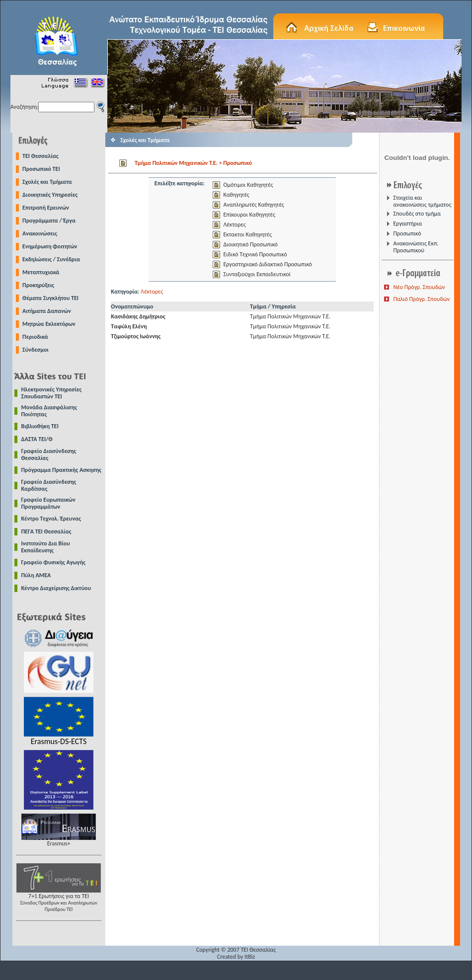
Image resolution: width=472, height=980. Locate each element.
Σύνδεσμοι (36, 350)
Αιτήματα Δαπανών (47, 311)
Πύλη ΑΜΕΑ (36, 575)
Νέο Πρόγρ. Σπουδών (419, 287)
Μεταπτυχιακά (41, 272)
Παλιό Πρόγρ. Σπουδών (421, 299)
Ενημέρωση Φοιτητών (50, 246)
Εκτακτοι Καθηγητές (247, 234)
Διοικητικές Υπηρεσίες (50, 195)
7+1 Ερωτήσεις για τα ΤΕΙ (59, 900)
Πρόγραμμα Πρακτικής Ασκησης (61, 470)
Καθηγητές (236, 195)
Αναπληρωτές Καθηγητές (253, 205)
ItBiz (250, 957)
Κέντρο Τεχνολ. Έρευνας (51, 519)
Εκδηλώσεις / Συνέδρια (51, 259)
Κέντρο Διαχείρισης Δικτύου (56, 588)
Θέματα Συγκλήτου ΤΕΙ (50, 298)
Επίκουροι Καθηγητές (249, 215)
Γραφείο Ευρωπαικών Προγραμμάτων (48, 503)
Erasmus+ (59, 841)
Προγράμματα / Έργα (49, 221)
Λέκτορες (234, 225)
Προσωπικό (407, 233)
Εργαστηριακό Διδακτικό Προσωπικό (267, 264)
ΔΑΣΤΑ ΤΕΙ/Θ (37, 439)
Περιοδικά (35, 337)
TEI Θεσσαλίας (40, 156)
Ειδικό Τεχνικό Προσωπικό (255, 254)
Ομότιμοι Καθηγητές (248, 185)
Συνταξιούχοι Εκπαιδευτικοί (257, 274)
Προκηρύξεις (38, 285)
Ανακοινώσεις (40, 233)
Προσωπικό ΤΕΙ (41, 169)
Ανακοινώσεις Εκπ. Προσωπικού (416, 247)
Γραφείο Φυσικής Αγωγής (53, 562)
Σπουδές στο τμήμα (417, 214)
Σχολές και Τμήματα (47, 182)
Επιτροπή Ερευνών (46, 208)
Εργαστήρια (407, 224)
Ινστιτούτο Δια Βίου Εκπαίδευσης (46, 547)
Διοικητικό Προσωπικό (250, 244)
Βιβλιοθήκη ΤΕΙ (40, 426)
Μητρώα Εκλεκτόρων (49, 324)
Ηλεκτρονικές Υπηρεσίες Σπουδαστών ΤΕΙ (52, 393)
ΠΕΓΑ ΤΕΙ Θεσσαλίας (46, 531)
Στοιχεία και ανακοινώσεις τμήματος (422, 201)
